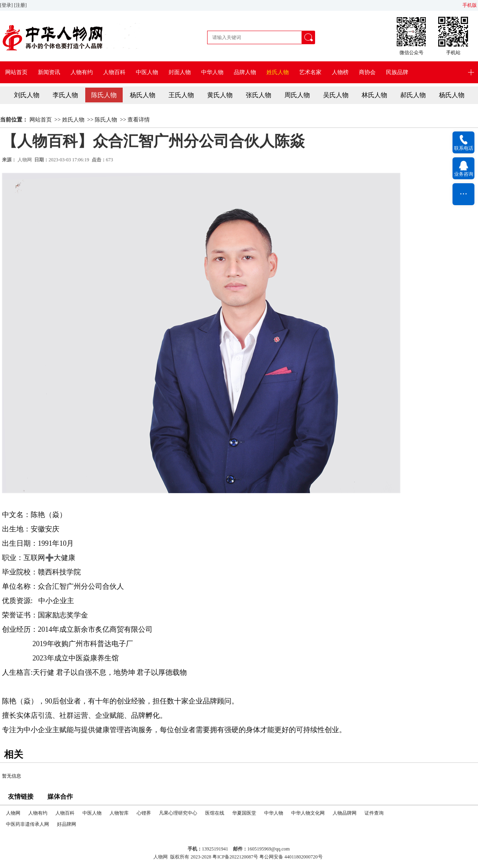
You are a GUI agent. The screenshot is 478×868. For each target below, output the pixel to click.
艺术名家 (310, 72)
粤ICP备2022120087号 (235, 857)
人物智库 (119, 813)
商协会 (367, 72)
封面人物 (180, 72)
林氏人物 (374, 95)
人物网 (25, 160)
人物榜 (340, 72)
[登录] (7, 5)
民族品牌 (397, 72)
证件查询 (374, 813)
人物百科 (114, 72)
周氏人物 (297, 95)
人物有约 (82, 72)
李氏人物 (65, 95)
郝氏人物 (413, 95)
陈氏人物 (104, 95)
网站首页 (16, 72)
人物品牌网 (345, 813)
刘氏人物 (27, 95)
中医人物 (147, 72)
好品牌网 (67, 824)
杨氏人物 (143, 95)
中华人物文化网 (308, 813)
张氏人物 (259, 95)
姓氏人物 (278, 72)
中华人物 (212, 72)
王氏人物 (181, 95)
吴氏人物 (336, 95)
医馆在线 (215, 813)
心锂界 (144, 813)
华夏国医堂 (244, 813)
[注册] (21, 5)
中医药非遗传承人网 (27, 824)
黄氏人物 (220, 95)
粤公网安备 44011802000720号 (291, 857)
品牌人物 (245, 72)
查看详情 (139, 120)
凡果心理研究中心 (178, 813)
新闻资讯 (49, 72)
